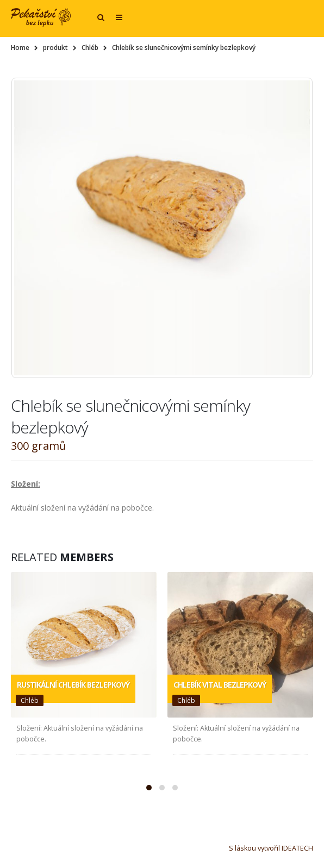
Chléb (30, 700)
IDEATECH (297, 848)
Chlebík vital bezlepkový (220, 685)
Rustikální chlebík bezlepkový (73, 685)
